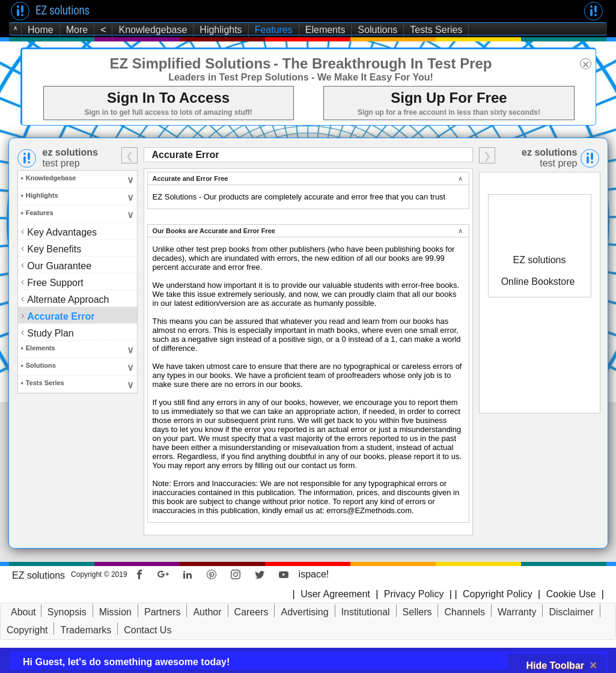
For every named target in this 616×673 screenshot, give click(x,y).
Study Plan (51, 333)
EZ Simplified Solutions (190, 63)
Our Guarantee (60, 265)
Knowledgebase (153, 30)
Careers (252, 612)
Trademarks (86, 630)
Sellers (417, 612)
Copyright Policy (496, 594)
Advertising (304, 612)
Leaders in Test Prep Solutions (239, 77)
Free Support (56, 282)
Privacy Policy (414, 594)
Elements (325, 30)
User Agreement (335, 594)
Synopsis (67, 612)
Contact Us (148, 630)
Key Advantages (62, 232)
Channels (465, 612)
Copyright (27, 630)
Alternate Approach (69, 299)
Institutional (366, 612)
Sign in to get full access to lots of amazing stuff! (168, 112)
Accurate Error (62, 316)
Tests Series (436, 30)
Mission (115, 612)
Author (207, 612)
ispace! (314, 574)
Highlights (221, 30)
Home (41, 30)
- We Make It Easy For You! (372, 77)
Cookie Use (571, 594)
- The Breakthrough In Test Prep (383, 63)
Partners (162, 612)
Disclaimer (571, 612)
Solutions (377, 30)
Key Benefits (55, 248)
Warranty (517, 612)
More (77, 30)
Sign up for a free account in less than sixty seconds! (449, 112)
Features (274, 30)
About (23, 612)
